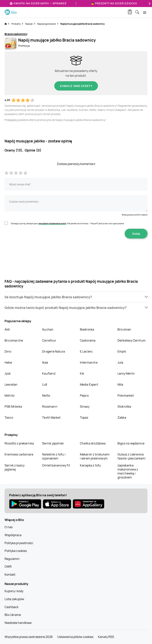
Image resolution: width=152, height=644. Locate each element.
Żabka (122, 417)
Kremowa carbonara (19, 454)
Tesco (9, 417)
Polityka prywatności (19, 543)
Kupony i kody (14, 591)
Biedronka (87, 329)
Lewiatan (11, 384)
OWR (8, 567)
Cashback (11, 607)
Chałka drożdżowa (93, 443)
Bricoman (124, 329)
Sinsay (85, 406)
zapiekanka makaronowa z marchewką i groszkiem (128, 471)
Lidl (45, 384)
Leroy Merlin (126, 373)
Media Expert (89, 384)
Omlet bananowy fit (56, 465)
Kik (82, 373)
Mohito (9, 395)
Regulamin (12, 559)
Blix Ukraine (13, 615)
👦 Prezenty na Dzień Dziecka (114, 3)
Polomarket (126, 395)
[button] (76, 297)
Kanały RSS (106, 637)
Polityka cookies (16, 551)
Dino (8, 351)
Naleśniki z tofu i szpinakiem (54, 456)
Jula (120, 362)
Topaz (84, 417)
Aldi (7, 329)
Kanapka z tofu (91, 465)
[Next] (149, 4)
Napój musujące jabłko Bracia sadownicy (83, 24)
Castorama (88, 340)
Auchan (48, 329)
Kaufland (49, 373)
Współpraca (13, 535)
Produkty (16, 24)
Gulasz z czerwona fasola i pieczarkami (132, 456)
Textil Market (51, 417)
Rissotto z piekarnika (19, 443)
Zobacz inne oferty (76, 86)
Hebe (8, 362)
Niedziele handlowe (18, 623)
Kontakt (10, 575)
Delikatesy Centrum (132, 340)
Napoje (29, 24)
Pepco (84, 395)
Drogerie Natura (54, 351)
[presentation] (76, 250)
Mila (120, 384)
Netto (46, 395)
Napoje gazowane (46, 24)
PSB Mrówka (13, 406)
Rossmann (50, 406)
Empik (122, 351)
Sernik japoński (53, 443)
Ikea (45, 362)
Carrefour (49, 340)
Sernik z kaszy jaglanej (15, 467)
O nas (9, 527)
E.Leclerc (86, 351)
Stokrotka (124, 406)
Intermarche (89, 362)
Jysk (8, 373)
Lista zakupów (14, 599)
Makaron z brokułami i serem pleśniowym (95, 456)
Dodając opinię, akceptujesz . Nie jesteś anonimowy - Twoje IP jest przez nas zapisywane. (68, 223)
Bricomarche (14, 340)
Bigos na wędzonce (131, 443)
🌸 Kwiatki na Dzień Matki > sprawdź (38, 3)
